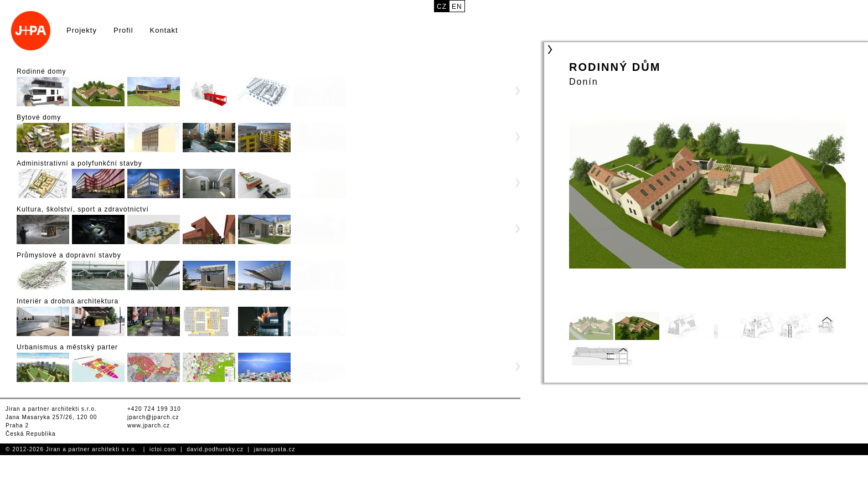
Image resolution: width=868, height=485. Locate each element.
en (457, 7)
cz (442, 7)
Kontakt (164, 30)
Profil (123, 30)
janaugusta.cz (275, 449)
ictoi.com (163, 449)
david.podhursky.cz (215, 449)
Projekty (82, 30)
